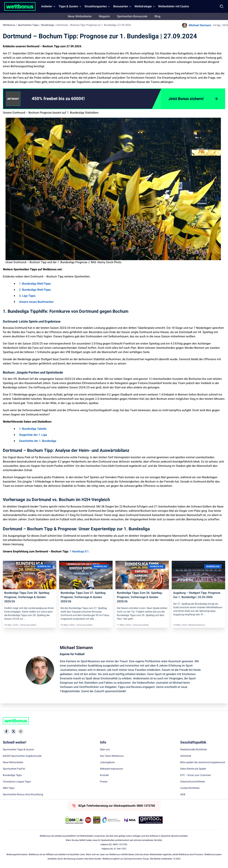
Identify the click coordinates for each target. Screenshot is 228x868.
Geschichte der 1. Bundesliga (38, 441)
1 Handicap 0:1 (79, 552)
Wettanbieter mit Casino (174, 6)
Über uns (105, 750)
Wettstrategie (143, 6)
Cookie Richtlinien (190, 788)
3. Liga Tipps (27, 296)
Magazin (104, 16)
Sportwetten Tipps (28, 25)
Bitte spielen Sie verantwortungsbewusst (203, 762)
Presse (104, 782)
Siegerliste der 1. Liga (33, 435)
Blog (157, 16)
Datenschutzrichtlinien (193, 782)
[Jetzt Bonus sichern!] (193, 99)
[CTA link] (13, 99)
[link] (65, 99)
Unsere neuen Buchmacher (36, 302)
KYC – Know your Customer (196, 775)
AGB (183, 795)
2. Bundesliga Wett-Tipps (35, 290)
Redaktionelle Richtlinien (194, 750)
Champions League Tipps (17, 782)
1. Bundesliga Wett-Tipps (35, 284)
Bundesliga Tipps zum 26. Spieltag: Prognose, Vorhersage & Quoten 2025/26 (140, 597)
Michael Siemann (200, 25)
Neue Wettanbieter (80, 16)
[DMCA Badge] (74, 820)
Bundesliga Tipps (12, 775)
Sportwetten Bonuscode (132, 16)
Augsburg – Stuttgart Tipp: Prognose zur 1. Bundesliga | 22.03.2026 (197, 595)
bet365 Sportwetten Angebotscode (22, 756)
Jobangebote (107, 762)
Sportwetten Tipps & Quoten (18, 750)
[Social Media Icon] (6, 731)
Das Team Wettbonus (112, 756)
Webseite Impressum (111, 769)
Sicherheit (186, 756)
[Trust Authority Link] (111, 820)
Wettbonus (9, 25)
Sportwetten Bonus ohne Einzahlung (23, 795)
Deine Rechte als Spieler (193, 769)
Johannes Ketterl (28, 625)
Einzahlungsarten (96, 6)
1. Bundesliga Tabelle (33, 429)
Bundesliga (48, 25)
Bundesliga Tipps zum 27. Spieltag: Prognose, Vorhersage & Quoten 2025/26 (83, 597)
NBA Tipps (9, 788)
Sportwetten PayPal (14, 769)
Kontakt (104, 775)
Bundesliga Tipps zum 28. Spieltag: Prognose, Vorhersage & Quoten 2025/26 (27, 597)
